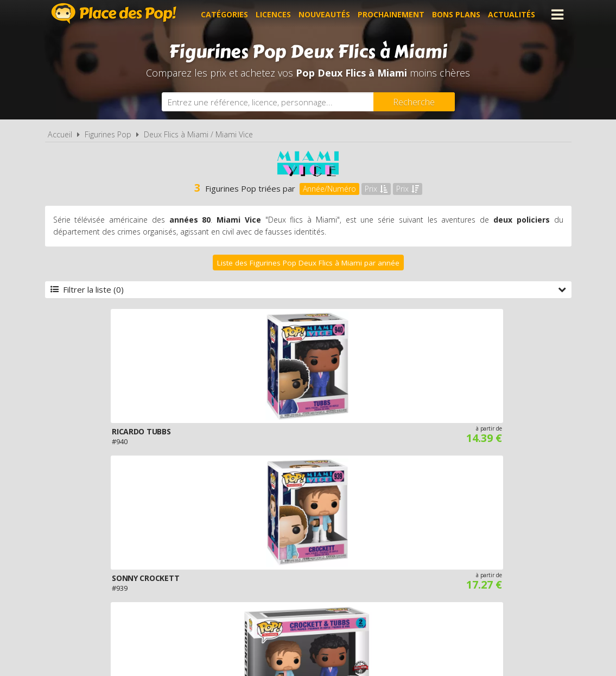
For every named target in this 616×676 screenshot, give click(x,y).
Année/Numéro (329, 189)
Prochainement (391, 14)
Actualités (512, 14)
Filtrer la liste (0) (308, 289)
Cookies (374, 546)
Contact (480, 546)
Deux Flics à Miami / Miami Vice (198, 134)
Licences (273, 14)
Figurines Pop (108, 134)
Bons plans (456, 14)
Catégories (224, 14)
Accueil (60, 134)
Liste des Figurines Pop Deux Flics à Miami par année (308, 263)
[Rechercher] (414, 102)
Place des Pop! (114, 13)
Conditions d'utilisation (293, 546)
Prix (376, 189)
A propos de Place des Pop (170, 546)
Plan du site (426, 546)
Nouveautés (324, 14)
